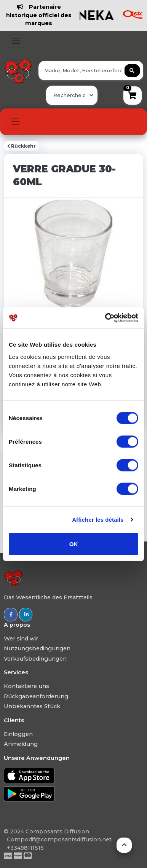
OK (74, 544)
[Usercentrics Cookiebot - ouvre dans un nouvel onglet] (105, 318)
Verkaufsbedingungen (35, 659)
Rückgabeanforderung (36, 696)
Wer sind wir (21, 639)
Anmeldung (21, 744)
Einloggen (18, 734)
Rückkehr (22, 146)
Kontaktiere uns (26, 686)
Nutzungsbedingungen (37, 648)
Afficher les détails (98, 520)
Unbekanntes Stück (32, 706)
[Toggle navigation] (16, 41)
